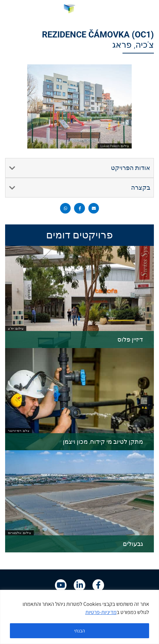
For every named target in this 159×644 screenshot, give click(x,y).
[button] (146, 10)
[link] (80, 10)
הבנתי (79, 631)
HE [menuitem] (13, 10)
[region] (79, 617)
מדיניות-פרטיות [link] (101, 612)
